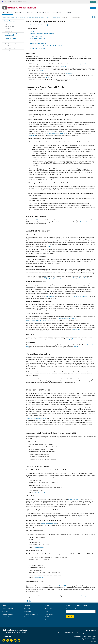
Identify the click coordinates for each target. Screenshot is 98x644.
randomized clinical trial (41, 145)
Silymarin (32, 98)
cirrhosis (85, 169)
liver (62, 64)
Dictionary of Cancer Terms (32, 614)
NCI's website (51, 297)
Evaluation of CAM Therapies (38, 43)
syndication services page (79, 596)
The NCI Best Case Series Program (36, 419)
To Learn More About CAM (37, 48)
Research (8, 51)
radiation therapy (82, 156)
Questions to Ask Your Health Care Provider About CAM (46, 46)
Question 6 (48, 77)
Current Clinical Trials (36, 36)
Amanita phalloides (48, 116)
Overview (32, 31)
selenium (48, 151)
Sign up (70, 616)
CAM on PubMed (73, 499)
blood (44, 153)
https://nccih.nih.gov (39, 492)
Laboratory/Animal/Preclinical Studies (57, 133)
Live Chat (58, 633)
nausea (85, 188)
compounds (69, 98)
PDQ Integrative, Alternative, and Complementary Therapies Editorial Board (66, 278)
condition (39, 77)
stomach (33, 190)
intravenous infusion (86, 114)
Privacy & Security (50, 614)
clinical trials (40, 169)
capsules (48, 66)
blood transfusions (46, 179)
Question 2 (63, 66)
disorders (74, 64)
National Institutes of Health (89, 638)
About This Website (8, 608)
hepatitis (80, 169)
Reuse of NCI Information (66, 586)
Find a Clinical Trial (29, 617)
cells (47, 123)
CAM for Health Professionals (14, 41)
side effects (79, 142)
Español (93, 2)
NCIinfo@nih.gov (80, 633)
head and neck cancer (65, 156)
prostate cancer (74, 69)
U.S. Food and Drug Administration (41, 75)
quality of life (60, 151)
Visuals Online (77, 329)
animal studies (35, 124)
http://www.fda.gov (39, 547)
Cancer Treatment (10, 21)
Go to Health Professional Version (36, 25)
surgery (72, 150)
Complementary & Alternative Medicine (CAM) (13, 35)
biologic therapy (34, 172)
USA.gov (93, 642)
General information (86, 222)
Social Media (6, 617)
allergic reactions (56, 190)
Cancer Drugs (9, 31)
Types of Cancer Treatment (13, 24)
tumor (44, 123)
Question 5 (69, 73)
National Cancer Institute (89, 640)
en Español (6, 611)
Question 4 (41, 71)
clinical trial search (36, 220)
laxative (72, 188)
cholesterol (73, 151)
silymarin (55, 73)
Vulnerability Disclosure (52, 620)
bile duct (69, 64)
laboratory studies (36, 123)
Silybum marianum (56, 106)
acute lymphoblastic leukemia (60, 69)
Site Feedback (92, 633)
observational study (49, 162)
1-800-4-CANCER (68, 633)
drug (55, 124)
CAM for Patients (11, 38)
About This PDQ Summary (37, 39)
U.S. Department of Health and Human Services (84, 636)
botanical (34, 106)
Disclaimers (48, 617)
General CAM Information (37, 41)
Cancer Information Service (81, 297)
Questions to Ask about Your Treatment (13, 45)
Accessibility (48, 608)
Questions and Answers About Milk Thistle (42, 34)
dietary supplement (62, 80)
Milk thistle (32, 64)
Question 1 (83, 64)
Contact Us (27, 608)
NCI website (81, 517)
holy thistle (79, 106)
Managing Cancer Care (73, 339)
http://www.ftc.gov (39, 577)
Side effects (32, 73)
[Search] (93, 8)
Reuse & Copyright (8, 614)
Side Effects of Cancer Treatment (11, 28)
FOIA (46, 611)
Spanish (49, 246)
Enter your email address (73, 609)
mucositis (79, 157)
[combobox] (81, 8)
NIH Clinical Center (10, 48)
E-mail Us (76, 347)
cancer (87, 75)
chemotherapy (46, 147)
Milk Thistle (33, 135)
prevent (60, 164)
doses (73, 171)
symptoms (81, 172)
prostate (86, 150)
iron (52, 178)
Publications (27, 611)
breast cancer (83, 69)
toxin (63, 116)
